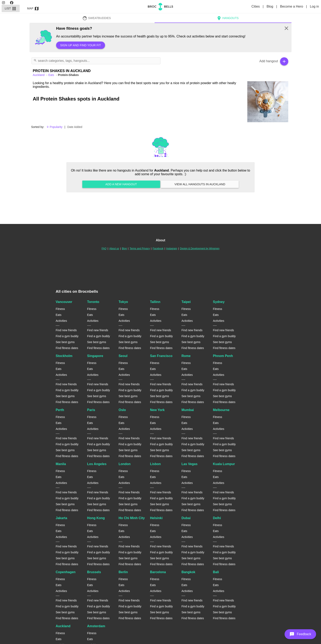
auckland (39, 75)
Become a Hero (292, 6)
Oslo (122, 410)
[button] (300, 634)
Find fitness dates (67, 348)
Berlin (123, 572)
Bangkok (188, 572)
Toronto (93, 302)
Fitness (60, 309)
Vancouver (64, 302)
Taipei (186, 302)
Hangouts (228, 18)
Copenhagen (66, 572)
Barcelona (158, 572)
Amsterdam (96, 626)
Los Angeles (97, 464)
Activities (61, 321)
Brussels (94, 572)
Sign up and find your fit (81, 45)
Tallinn (155, 302)
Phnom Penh (223, 356)
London (125, 464)
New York (157, 410)
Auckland (63, 626)
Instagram (172, 249)
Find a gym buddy (67, 336)
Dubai (186, 518)
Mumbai (188, 410)
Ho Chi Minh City (132, 518)
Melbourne (221, 410)
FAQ (104, 249)
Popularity (54, 127)
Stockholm (64, 356)
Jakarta (61, 518)
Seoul (123, 356)
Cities (256, 6)
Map (33, 8)
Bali (216, 572)
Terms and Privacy (140, 249)
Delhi (217, 518)
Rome (186, 356)
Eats (52, 75)
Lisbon (155, 464)
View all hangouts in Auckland (200, 184)
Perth (60, 410)
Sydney (219, 302)
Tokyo (123, 302)
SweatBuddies (97, 18)
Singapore (95, 356)
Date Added (75, 127)
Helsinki (156, 518)
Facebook (158, 249)
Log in (314, 6)
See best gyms (65, 342)
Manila (61, 464)
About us (114, 249)
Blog (270, 6)
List (11, 8)
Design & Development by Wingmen (200, 249)
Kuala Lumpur (224, 464)
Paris (91, 410)
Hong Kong (96, 518)
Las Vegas (189, 464)
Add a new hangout (121, 184)
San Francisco (161, 356)
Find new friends (66, 330)
